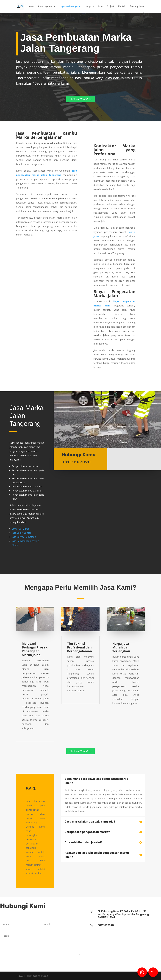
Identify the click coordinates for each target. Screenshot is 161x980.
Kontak (122, 6)
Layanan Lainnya (69, 6)
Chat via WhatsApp (80, 99)
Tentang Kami (137, 6)
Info (100, 6)
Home (31, 6)
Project (110, 6)
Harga (88, 6)
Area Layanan (45, 6)
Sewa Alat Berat (20, 529)
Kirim (73, 959)
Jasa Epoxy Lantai (21, 533)
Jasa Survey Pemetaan (24, 537)
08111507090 (106, 925)
